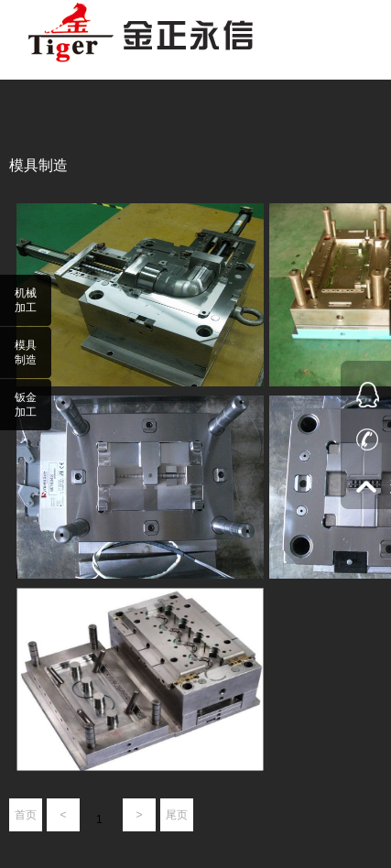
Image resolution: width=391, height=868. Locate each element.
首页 (26, 815)
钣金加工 (26, 405)
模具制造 (26, 353)
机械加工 (26, 300)
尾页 (177, 815)
